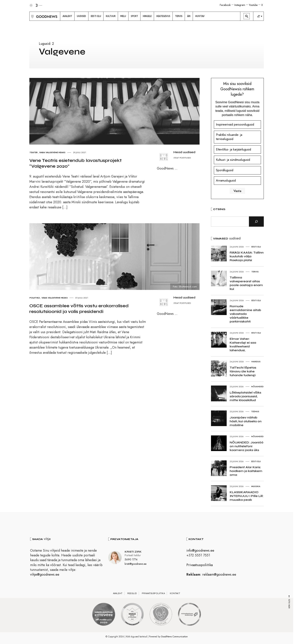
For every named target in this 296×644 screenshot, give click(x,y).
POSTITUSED (185, 158)
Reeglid (132, 593)
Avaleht (118, 593)
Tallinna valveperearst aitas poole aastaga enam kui (246, 283)
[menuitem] (67, 16)
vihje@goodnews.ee (45, 574)
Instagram (240, 5)
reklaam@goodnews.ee (219, 574)
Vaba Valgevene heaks (52, 152)
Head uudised (184, 152)
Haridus (256, 362)
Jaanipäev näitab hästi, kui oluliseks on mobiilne (246, 421)
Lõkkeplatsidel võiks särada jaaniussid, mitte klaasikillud (245, 396)
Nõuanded (257, 386)
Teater (34, 152)
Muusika (256, 486)
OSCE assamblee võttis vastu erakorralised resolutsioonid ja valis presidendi (79, 309)
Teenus (255, 411)
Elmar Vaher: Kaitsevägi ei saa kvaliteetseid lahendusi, (243, 344)
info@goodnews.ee (200, 550)
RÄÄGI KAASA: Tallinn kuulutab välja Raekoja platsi (247, 256)
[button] (32, 16)
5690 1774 (131, 559)
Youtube (253, 5)
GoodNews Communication (174, 637)
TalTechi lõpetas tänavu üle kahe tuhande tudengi (243, 371)
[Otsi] (256, 222)
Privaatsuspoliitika (200, 565)
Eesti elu (256, 247)
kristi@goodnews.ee (136, 564)
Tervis (255, 272)
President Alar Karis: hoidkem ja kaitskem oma (246, 471)
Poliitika (35, 298)
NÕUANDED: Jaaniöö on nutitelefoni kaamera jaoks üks (247, 446)
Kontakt (175, 593)
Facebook (225, 5)
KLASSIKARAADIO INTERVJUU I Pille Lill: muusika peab (247, 496)
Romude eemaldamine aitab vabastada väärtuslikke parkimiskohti (245, 314)
